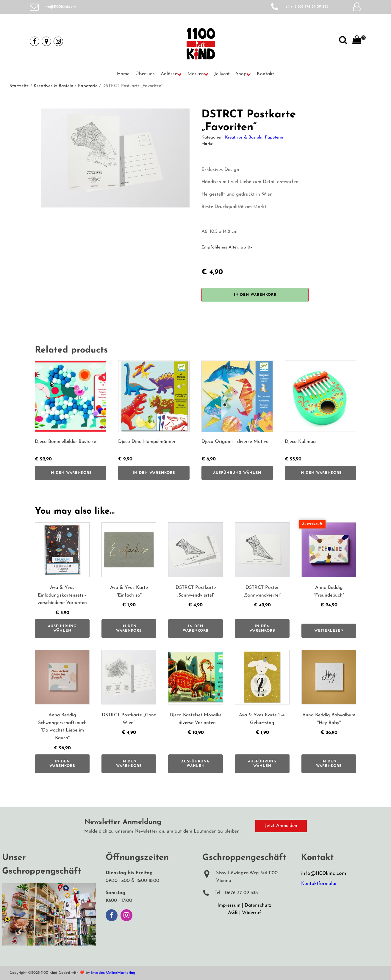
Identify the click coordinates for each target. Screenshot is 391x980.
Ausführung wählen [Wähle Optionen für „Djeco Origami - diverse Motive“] (237, 473)
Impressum (229, 905)
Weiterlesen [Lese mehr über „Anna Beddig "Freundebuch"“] (329, 631)
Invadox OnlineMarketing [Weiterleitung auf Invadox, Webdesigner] (113, 973)
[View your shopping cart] (357, 41)
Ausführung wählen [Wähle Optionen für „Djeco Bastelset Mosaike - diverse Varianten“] (195, 764)
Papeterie (88, 86)
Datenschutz (258, 905)
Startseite (19, 86)
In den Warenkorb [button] (71, 473)
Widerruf (251, 913)
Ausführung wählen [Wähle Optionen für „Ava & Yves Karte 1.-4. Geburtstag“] (262, 764)
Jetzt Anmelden (281, 826)
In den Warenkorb (255, 295)
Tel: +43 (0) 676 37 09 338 (306, 7)
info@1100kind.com (60, 7)
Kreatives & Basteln (53, 86)
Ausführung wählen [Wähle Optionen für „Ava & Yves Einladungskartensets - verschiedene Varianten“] (62, 628)
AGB (233, 913)
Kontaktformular (319, 884)
